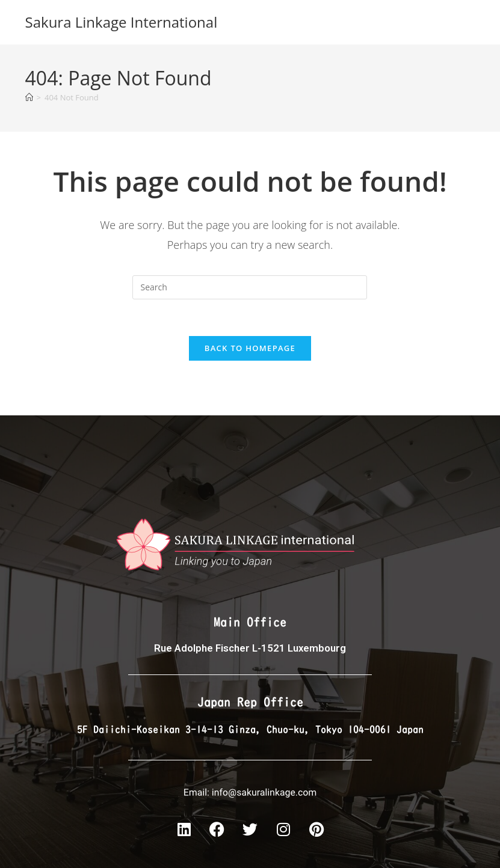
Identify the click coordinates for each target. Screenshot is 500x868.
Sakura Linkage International (122, 22)
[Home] (29, 97)
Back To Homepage (250, 348)
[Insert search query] (250, 287)
